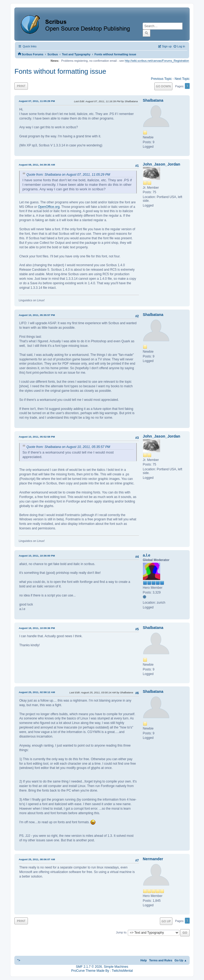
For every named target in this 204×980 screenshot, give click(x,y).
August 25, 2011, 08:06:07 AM (37, 859)
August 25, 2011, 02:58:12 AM (37, 692)
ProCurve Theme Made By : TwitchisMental (102, 971)
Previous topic (161, 79)
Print (21, 86)
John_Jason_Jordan (162, 164)
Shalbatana (153, 100)
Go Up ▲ (181, 960)
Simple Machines (116, 967)
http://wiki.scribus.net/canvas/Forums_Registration (157, 61)
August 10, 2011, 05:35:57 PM (37, 315)
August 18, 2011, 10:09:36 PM (37, 628)
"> (19, 960)
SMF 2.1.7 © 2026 (89, 967)
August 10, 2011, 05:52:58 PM (37, 437)
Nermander (153, 859)
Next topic (182, 79)
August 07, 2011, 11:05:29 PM (37, 101)
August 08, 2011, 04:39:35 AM (37, 165)
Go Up (166, 921)
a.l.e (147, 555)
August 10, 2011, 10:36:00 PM (37, 556)
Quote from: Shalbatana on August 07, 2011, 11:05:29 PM (68, 175)
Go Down (163, 86)
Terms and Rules (161, 960)
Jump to (121, 933)
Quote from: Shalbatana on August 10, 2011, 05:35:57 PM (68, 447)
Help (144, 960)
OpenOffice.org (49, 207)
